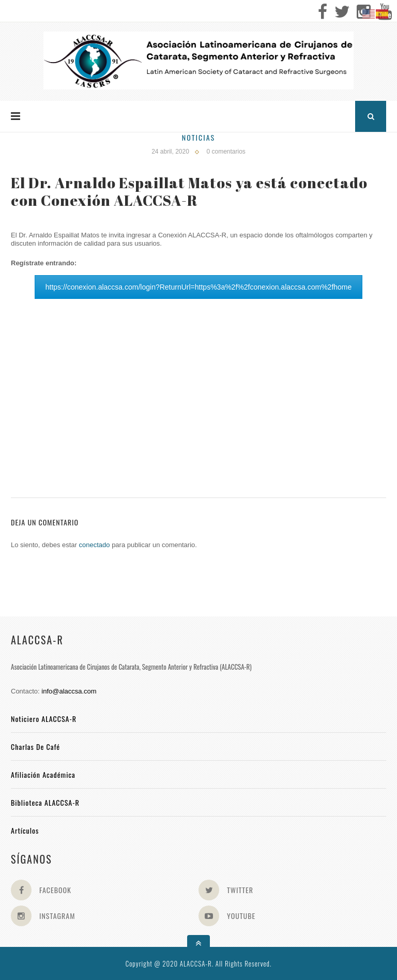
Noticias (198, 137)
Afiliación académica (43, 774)
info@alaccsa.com (69, 691)
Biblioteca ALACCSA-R (45, 802)
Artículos (25, 830)
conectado (95, 545)
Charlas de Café (35, 747)
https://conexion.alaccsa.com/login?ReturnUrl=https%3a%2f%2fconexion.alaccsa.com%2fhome (199, 287)
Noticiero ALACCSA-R (44, 719)
